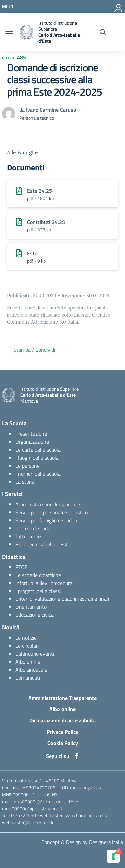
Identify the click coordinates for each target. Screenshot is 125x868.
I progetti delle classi (38, 591)
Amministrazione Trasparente (48, 504)
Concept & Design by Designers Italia (82, 842)
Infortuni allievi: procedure (44, 583)
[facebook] (76, 756)
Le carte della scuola (38, 450)
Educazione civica (34, 615)
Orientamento (31, 607)
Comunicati (28, 678)
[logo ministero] (27, 32)
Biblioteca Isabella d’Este (43, 544)
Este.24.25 (39, 191)
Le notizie (26, 638)
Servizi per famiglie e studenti (48, 520)
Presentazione (31, 434)
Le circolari (27, 646)
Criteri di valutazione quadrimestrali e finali (62, 599)
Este (32, 253)
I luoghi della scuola (37, 458)
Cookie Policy (63, 743)
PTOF (21, 567)
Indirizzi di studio (33, 528)
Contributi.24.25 (46, 222)
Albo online (28, 662)
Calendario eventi (35, 654)
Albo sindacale (31, 670)
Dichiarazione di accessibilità (62, 720)
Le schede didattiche (38, 575)
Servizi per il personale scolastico (51, 512)
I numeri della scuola (38, 474)
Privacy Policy (62, 732)
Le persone (27, 466)
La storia (25, 482)
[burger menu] (9, 32)
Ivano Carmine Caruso (51, 110)
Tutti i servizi (29, 536)
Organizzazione (32, 442)
